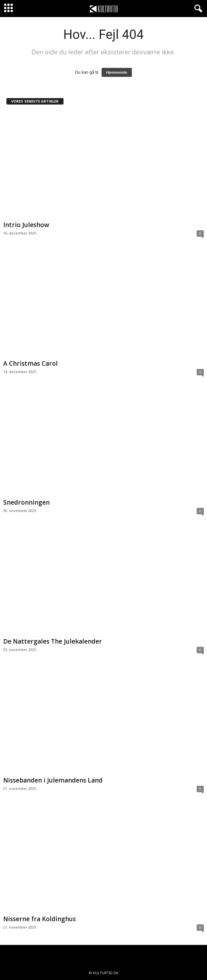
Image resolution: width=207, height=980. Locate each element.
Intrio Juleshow (26, 225)
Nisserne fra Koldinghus (39, 919)
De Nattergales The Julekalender (53, 641)
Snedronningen (26, 502)
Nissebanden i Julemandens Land (53, 780)
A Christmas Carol (30, 363)
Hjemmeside (117, 72)
